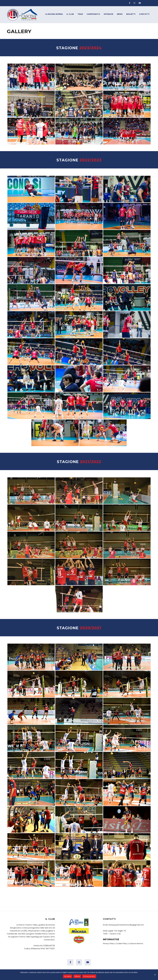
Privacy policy (89, 976)
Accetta (68, 976)
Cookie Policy (122, 944)
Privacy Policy (109, 944)
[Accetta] (155, 975)
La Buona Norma (136, 944)
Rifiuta (77, 976)
